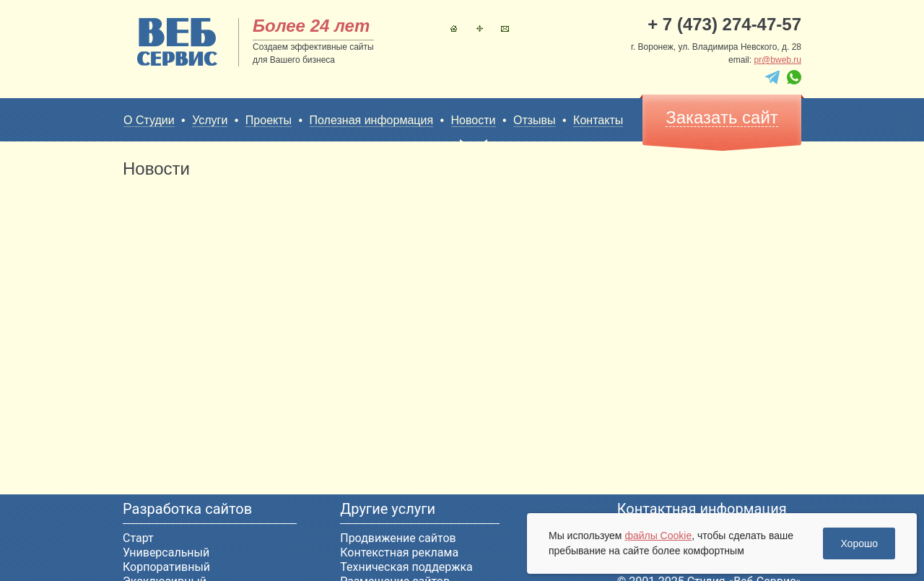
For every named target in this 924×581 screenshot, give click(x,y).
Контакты (505, 29)
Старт (138, 538)
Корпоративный (166, 567)
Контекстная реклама (399, 552)
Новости (474, 121)
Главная (454, 29)
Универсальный (166, 552)
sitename (177, 42)
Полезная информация (372, 120)
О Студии (149, 120)
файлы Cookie (658, 536)
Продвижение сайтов (398, 538)
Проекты (269, 120)
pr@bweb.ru (777, 60)
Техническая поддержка (406, 567)
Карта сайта (480, 29)
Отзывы (535, 120)
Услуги (210, 120)
